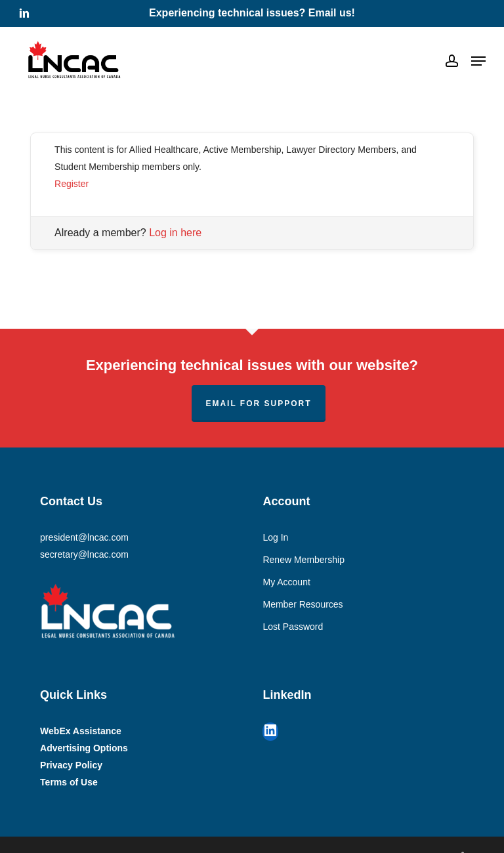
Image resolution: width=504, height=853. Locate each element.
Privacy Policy (71, 765)
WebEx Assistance (81, 731)
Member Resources (303, 604)
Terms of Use (69, 782)
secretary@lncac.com (84, 554)
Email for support (258, 404)
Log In (275, 537)
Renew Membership (304, 560)
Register (72, 184)
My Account (286, 582)
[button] (478, 61)
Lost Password (293, 627)
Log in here (175, 233)
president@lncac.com (84, 537)
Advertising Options (84, 748)
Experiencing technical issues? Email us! (252, 13)
